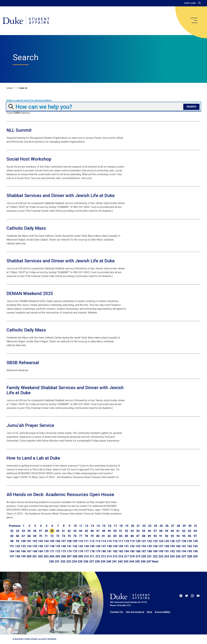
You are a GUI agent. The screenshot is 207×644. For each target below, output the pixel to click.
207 (69, 556)
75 (69, 536)
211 (92, 556)
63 (189, 531)
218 (132, 556)
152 (132, 546)
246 (143, 561)
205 (58, 556)
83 (115, 536)
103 (40, 541)
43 (75, 531)
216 (121, 556)
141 (69, 546)
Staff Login (190, 3)
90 (155, 536)
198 (18, 556)
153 (138, 546)
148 (109, 546)
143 (81, 546)
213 (103, 556)
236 (86, 561)
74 (63, 536)
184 (126, 551)
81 (103, 536)
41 (63, 531)
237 (92, 561)
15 (104, 526)
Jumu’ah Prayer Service (30, 425)
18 (121, 526)
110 (81, 541)
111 (86, 541)
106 (58, 541)
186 (138, 551)
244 (132, 561)
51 (121, 531)
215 (115, 556)
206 (63, 556)
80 (98, 536)
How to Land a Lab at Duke (33, 458)
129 (189, 541)
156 (155, 546)
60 (172, 531)
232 (63, 561)
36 (35, 531)
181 (109, 551)
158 (167, 546)
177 (86, 551)
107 (63, 541)
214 (109, 556)
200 (29, 556)
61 (178, 531)
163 (195, 546)
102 (35, 541)
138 (52, 546)
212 (98, 556)
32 (12, 531)
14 (98, 526)
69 (35, 536)
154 (144, 546)
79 (92, 536)
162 (189, 546)
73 (58, 536)
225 (172, 556)
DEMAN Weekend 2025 (30, 293)
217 (126, 556)
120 (138, 541)
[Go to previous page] (15, 526)
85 (126, 536)
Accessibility (162, 612)
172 (58, 551)
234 (74, 561)
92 (167, 536)
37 (40, 531)
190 (161, 551)
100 (23, 541)
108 (69, 541)
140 (63, 546)
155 (149, 546)
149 (115, 546)
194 (184, 551)
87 (138, 536)
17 (115, 526)
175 (75, 551)
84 (121, 536)
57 (155, 531)
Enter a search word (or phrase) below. (29, 101)
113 (98, 541)
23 (150, 526)
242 (120, 561)
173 (63, 551)
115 (109, 541)
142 (75, 546)
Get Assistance (135, 612)
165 (18, 551)
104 (46, 541)
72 (52, 536)
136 (40, 546)
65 (12, 536)
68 (29, 536)
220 (144, 556)
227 (184, 556)
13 (92, 526)
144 (86, 546)
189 (155, 551)
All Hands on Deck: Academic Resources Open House (60, 495)
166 (23, 551)
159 (172, 546)
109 (75, 541)
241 (114, 561)
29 (184, 526)
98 (12, 541)
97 (195, 536)
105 (52, 541)
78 (86, 536)
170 (46, 551)
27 (173, 526)
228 (189, 556)
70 (40, 536)
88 (144, 536)
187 (144, 551)
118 (126, 541)
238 (97, 561)
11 (81, 526)
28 (178, 526)
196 (195, 551)
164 (12, 551)
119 (132, 541)
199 (23, 556)
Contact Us (117, 612)
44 (81, 531)
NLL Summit (19, 130)
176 (81, 551)
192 (172, 551)
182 (115, 551)
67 (23, 536)
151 (126, 546)
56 (149, 531)
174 (69, 551)
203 (46, 556)
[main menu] (194, 20)
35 (29, 531)
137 (46, 546)
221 (149, 556)
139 (58, 546)
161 (184, 546)
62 (184, 531)
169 (40, 551)
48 (103, 531)
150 (121, 546)
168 (35, 551)
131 (12, 546)
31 (196, 526)
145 (92, 546)
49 (109, 531)
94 (178, 536)
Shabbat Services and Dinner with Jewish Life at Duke (61, 196)
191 (167, 551)
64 (195, 531)
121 (144, 541)
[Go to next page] (155, 561)
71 (46, 536)
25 (161, 526)
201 (35, 556)
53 (132, 531)
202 (40, 556)
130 (195, 541)
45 (86, 531)
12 (87, 526)
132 (18, 546)
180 (103, 551)
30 (190, 526)
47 (98, 531)
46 (92, 531)
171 (52, 551)
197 (12, 556)
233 (69, 561)
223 (161, 556)
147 (103, 546)
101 (29, 541)
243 (126, 561)
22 (144, 526)
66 (18, 536)
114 (103, 541)
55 (144, 531)
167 (29, 551)
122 (149, 541)
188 (149, 551)
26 (167, 526)
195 (189, 551)
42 (69, 531)
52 (126, 531)
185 (132, 551)
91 (161, 536)
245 (137, 561)
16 (110, 526)
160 (178, 546)
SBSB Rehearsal (23, 363)
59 (167, 531)
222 (155, 556)
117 (121, 541)
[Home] (26, 21)
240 (109, 561)
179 (98, 551)
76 (75, 536)
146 (98, 546)
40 (58, 531)
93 (172, 536)
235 (80, 561)
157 (161, 546)
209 (81, 556)
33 (18, 531)
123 (155, 541)
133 (23, 546)
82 (109, 536)
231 (57, 561)
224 (167, 556)
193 (178, 551)
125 (167, 541)
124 (161, 541)
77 (81, 536)
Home (9, 88)
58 (161, 531)
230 (51, 561)
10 (75, 526)
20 (132, 526)
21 (138, 526)
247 (149, 561)
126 (172, 541)
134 (29, 546)
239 (103, 561)
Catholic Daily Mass (26, 228)
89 (149, 536)
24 (155, 526)
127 (178, 541)
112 (92, 541)
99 (18, 541)
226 (178, 556)
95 (184, 536)
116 (115, 541)
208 (75, 556)
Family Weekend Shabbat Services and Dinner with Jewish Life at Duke (65, 390)
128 (184, 541)
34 (23, 531)
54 (138, 531)
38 (46, 531)
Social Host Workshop (29, 159)
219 (138, 556)
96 (189, 536)
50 (115, 531)
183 (121, 551)
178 (92, 551)
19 (127, 526)
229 (195, 556)
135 (35, 546)
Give (150, 612)
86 (132, 536)
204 (52, 556)
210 (86, 556)
